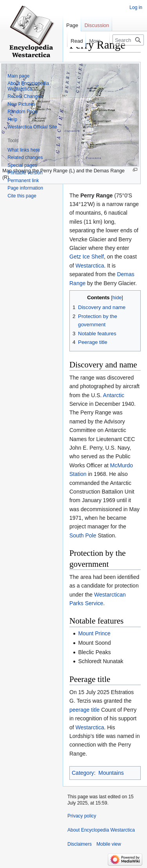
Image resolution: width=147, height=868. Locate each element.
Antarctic (114, 395)
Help (12, 119)
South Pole (83, 535)
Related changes (25, 157)
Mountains (111, 773)
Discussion (97, 25)
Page (72, 25)
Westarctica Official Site (32, 127)
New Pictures (21, 104)
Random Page (23, 112)
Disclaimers (80, 844)
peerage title (84, 710)
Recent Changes (25, 96)
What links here (24, 150)
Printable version (25, 173)
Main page (18, 76)
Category (83, 773)
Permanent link (23, 181)
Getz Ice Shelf (87, 257)
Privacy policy (82, 816)
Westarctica (90, 266)
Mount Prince (94, 633)
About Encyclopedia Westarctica (28, 86)
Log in (136, 7)
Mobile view (109, 844)
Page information (25, 188)
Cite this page (22, 196)
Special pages (22, 165)
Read (72, 41)
